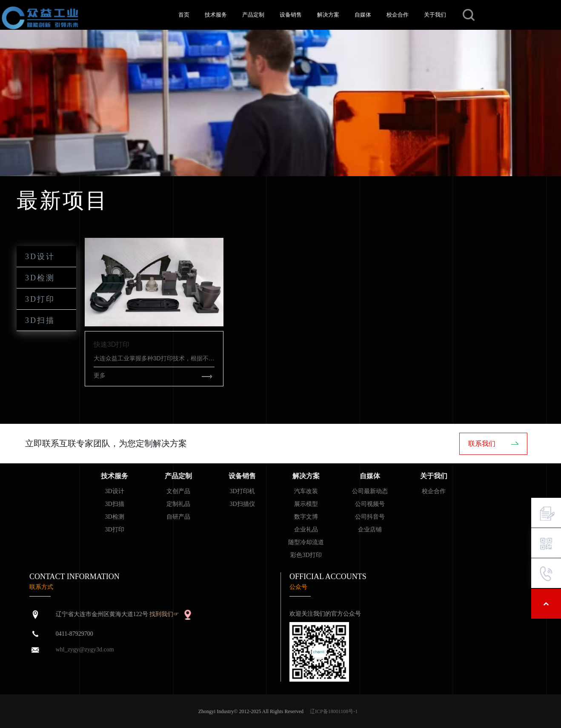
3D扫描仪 (242, 504)
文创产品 (178, 491)
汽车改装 (306, 491)
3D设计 (40, 257)
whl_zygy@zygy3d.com (85, 649)
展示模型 (306, 504)
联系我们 (482, 444)
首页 (184, 15)
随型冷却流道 (306, 542)
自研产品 (178, 517)
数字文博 (306, 517)
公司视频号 (370, 504)
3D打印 (40, 299)
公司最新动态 (370, 491)
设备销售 (291, 15)
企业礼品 (306, 530)
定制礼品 (178, 504)
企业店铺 (370, 530)
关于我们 (435, 15)
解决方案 (328, 15)
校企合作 (398, 15)
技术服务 (216, 15)
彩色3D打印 (306, 555)
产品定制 (253, 15)
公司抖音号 (370, 517)
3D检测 (40, 278)
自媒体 (363, 15)
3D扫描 (40, 320)
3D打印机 (242, 491)
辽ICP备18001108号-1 (334, 711)
